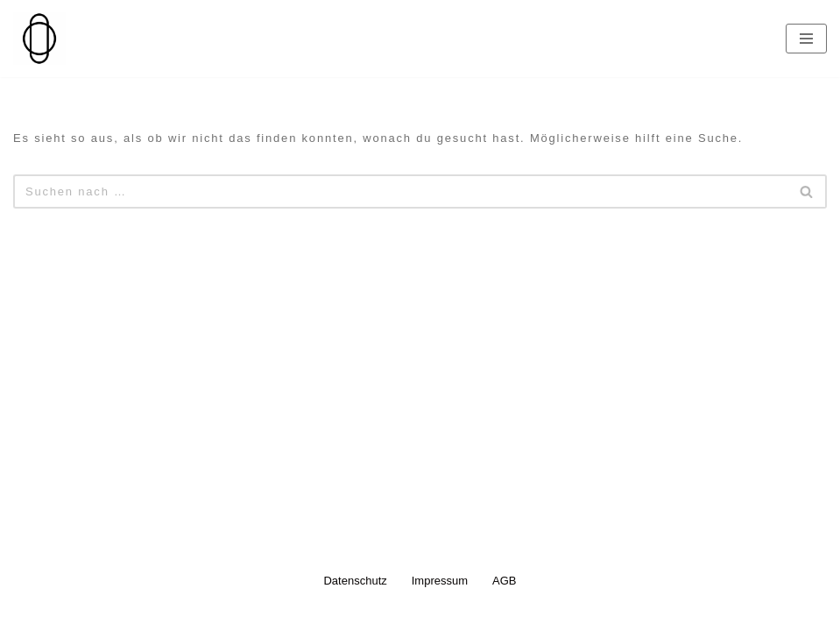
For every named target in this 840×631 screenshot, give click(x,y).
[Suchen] (400, 191)
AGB (504, 581)
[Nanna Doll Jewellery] (39, 39)
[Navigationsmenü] (806, 39)
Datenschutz (355, 581)
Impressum (440, 581)
